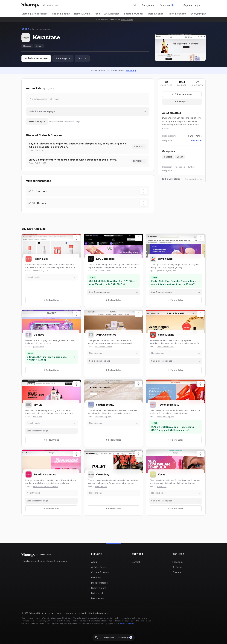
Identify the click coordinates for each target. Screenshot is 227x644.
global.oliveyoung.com (167, 271)
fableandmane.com (165, 347)
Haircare (27, 46)
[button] (168, 5)
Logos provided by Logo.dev (77, 624)
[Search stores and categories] (135, 5)
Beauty (39, 46)
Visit (82, 58)
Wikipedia (167, 171)
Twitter (191, 167)
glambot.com (38, 347)
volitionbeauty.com (103, 417)
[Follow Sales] (36, 59)
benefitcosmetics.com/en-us (45, 486)
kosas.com (162, 486)
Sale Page (63, 58)
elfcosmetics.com (103, 271)
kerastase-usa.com (42, 29)
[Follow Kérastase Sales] (182, 94)
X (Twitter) (178, 567)
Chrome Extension (101, 572)
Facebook (180, 167)
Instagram (167, 167)
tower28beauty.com (166, 417)
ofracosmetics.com (103, 347)
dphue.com (37, 417)
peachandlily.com (40, 271)
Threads (177, 572)
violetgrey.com (101, 486)
